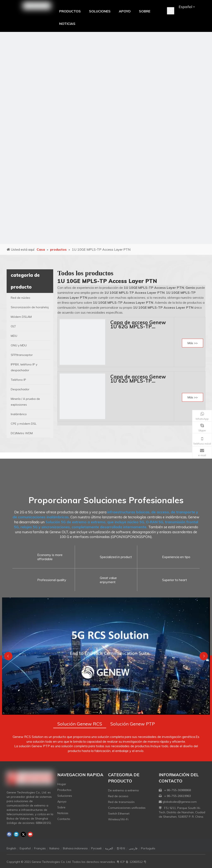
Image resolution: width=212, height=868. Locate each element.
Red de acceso (118, 796)
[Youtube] (30, 834)
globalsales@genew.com (180, 802)
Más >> (193, 343)
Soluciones (65, 796)
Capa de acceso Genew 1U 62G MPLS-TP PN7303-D (138, 379)
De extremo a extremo (123, 790)
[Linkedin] (16, 834)
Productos (64, 790)
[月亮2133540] (106, 138)
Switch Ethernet (119, 814)
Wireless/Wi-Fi (118, 819)
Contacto (64, 819)
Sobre (61, 807)
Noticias (63, 813)
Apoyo (62, 802)
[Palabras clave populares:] (171, 11)
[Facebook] (9, 834)
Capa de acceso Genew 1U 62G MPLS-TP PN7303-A (138, 324)
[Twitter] (23, 834)
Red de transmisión (121, 802)
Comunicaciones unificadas (127, 808)
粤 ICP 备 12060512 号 (131, 862)
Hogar (62, 784)
